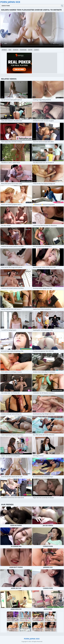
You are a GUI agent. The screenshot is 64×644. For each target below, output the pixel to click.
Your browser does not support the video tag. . (32, 30)
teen (10, 50)
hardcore (16, 50)
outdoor (36, 50)
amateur (4, 50)
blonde (30, 50)
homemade (23, 50)
